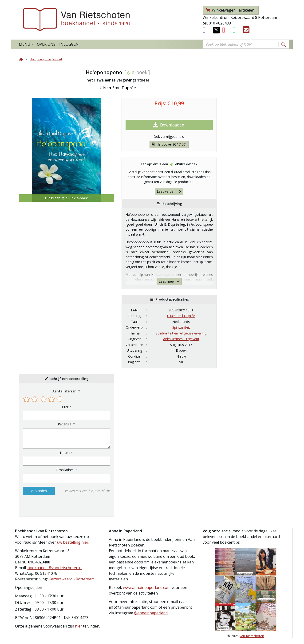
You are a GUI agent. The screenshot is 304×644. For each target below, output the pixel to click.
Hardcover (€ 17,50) (169, 144)
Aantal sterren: (65, 391)
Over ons (46, 44)
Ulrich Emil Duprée (181, 316)
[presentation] (53, 506)
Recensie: (65, 424)
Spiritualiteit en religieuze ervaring (181, 333)
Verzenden (39, 491)
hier (79, 626)
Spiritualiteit (181, 327)
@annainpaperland (151, 613)
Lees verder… (169, 191)
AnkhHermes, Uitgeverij (181, 339)
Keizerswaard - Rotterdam (72, 579)
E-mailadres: (65, 470)
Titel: (65, 407)
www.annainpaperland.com (147, 587)
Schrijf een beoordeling (69, 379)
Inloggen (69, 44)
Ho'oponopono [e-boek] (47, 59)
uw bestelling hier (73, 542)
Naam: (65, 453)
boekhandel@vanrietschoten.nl (55, 568)
